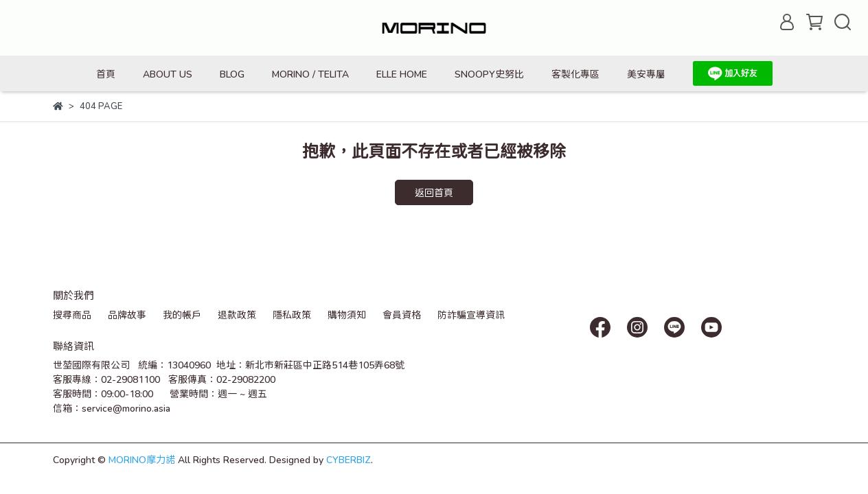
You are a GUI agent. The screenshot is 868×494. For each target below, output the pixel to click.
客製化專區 (575, 74)
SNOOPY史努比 (489, 74)
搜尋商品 (72, 315)
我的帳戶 (182, 315)
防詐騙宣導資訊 (471, 315)
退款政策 (237, 315)
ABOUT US (168, 74)
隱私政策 (292, 315)
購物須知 (347, 315)
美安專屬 (646, 74)
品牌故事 (127, 315)
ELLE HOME (402, 74)
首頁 (106, 74)
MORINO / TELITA (310, 74)
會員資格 (402, 315)
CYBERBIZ (349, 459)
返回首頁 (434, 192)
